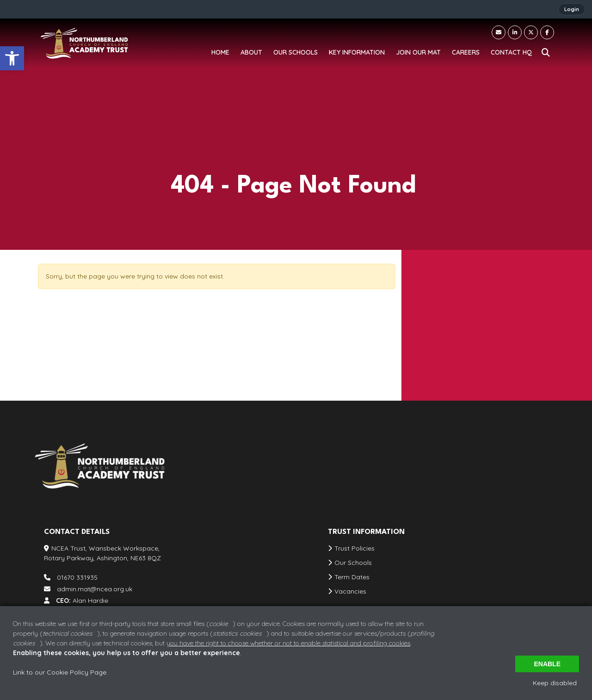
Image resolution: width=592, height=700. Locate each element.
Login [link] (572, 9)
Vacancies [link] (350, 591)
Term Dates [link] (352, 577)
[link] (12, 58)
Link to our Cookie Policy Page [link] (60, 672)
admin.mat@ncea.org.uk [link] (460, 351)
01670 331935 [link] (443, 332)
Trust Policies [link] (355, 548)
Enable (547, 664)
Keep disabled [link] (555, 683)
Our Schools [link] (353, 563)
